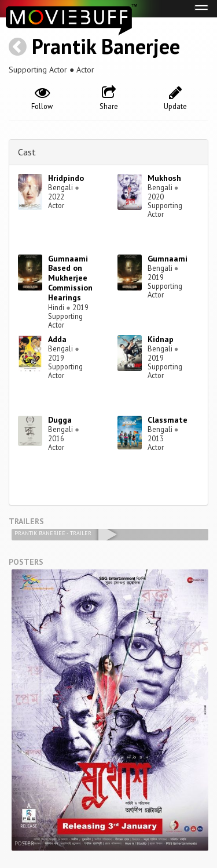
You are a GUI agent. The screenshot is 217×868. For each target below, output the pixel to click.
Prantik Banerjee (106, 46)
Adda (57, 339)
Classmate (168, 420)
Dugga (60, 420)
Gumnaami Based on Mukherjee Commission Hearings (70, 278)
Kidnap (161, 339)
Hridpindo (66, 178)
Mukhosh (164, 178)
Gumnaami (168, 259)
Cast (27, 152)
